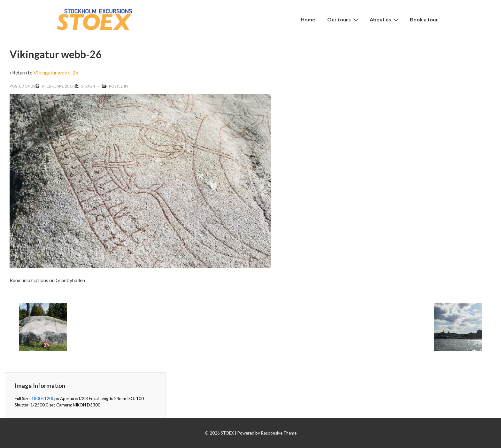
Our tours (344, 19)
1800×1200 (43, 398)
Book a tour (424, 19)
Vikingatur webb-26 (56, 72)
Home (308, 19)
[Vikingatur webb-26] (58, 86)
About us (385, 19)
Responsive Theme (279, 433)
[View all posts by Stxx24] (85, 86)
